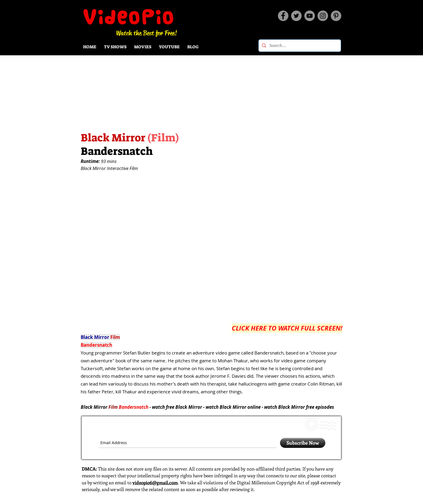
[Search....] (299, 46)
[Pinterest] (336, 16)
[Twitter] (296, 16)
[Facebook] (283, 16)
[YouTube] (310, 16)
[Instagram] (323, 16)
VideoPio (129, 17)
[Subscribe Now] (303, 443)
